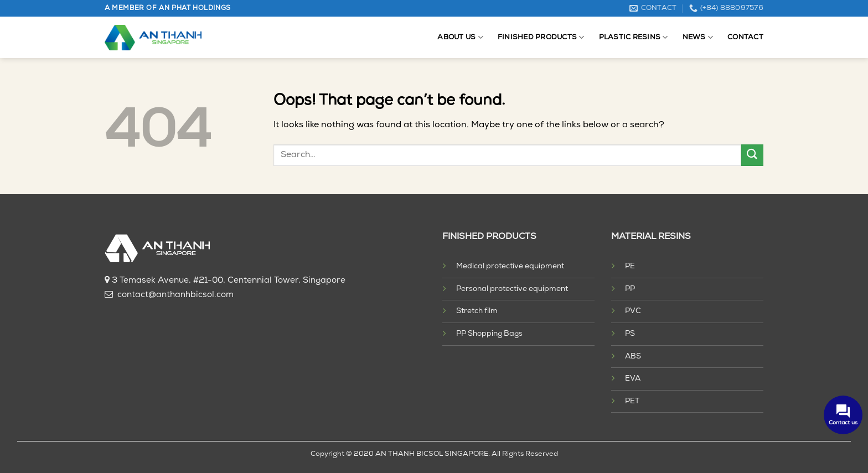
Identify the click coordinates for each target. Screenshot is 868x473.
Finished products (541, 37)
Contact (745, 37)
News (698, 37)
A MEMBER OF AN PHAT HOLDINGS (168, 8)
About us (460, 37)
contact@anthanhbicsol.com (175, 295)
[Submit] (752, 155)
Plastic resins (634, 37)
